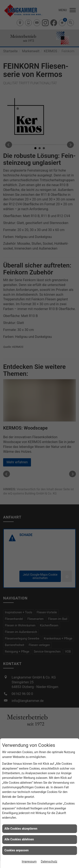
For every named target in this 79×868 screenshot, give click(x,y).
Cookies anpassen (17, 850)
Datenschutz (49, 861)
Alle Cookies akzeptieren (21, 829)
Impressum (29, 861)
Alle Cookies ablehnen (19, 839)
